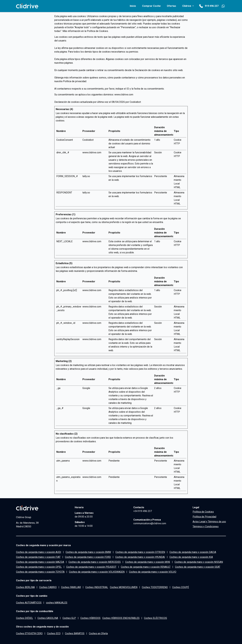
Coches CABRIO (48, 587)
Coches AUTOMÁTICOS (29, 603)
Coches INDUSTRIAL (97, 587)
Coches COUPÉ (181, 587)
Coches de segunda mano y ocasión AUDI (39, 552)
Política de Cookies (97, 31)
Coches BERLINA (25, 587)
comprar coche (151, 6)
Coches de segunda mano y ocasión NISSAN (199, 562)
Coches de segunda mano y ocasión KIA (191, 557)
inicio (133, 6)
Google (86, 388)
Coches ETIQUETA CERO (29, 633)
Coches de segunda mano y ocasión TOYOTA (40, 572)
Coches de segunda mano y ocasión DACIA (193, 552)
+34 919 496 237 (143, 511)
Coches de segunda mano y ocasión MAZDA (40, 562)
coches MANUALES (57, 603)
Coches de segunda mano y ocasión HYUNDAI (140, 557)
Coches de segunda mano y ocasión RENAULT (146, 567)
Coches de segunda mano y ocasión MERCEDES (95, 562)
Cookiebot (135, 102)
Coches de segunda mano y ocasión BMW (88, 552)
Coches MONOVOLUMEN (124, 587)
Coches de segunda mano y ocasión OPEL (39, 567)
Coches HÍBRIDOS (90, 618)
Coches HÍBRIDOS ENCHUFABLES (121, 618)
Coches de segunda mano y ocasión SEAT (198, 567)
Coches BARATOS (75, 633)
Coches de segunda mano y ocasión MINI (148, 562)
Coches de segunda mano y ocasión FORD (88, 557)
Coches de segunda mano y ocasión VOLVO (153, 572)
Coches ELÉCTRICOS (155, 618)
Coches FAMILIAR (71, 587)
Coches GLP (69, 618)
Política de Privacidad (204, 517)
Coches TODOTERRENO (155, 587)
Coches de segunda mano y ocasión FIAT (38, 557)
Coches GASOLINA (48, 618)
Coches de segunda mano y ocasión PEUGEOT (91, 567)
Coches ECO (54, 633)
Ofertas (171, 6)
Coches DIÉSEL (25, 618)
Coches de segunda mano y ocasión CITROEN (140, 552)
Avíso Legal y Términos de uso (209, 522)
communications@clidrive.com (150, 523)
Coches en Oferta (98, 633)
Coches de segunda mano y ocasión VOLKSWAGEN (97, 572)
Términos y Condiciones (206, 526)
